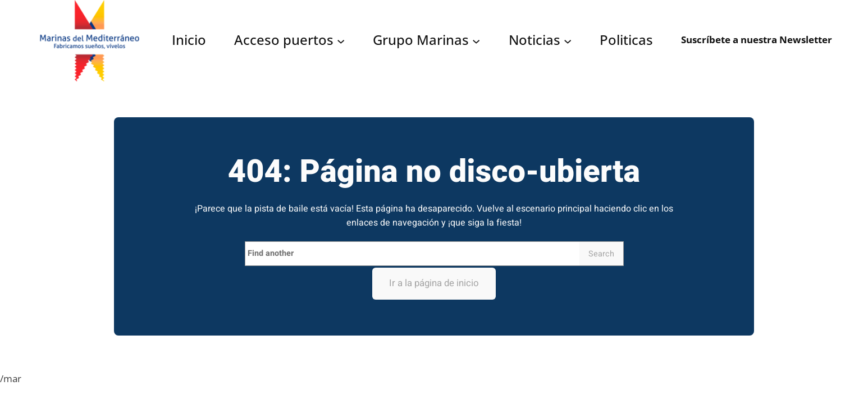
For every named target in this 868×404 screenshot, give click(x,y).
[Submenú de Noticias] (568, 40)
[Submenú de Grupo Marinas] (476, 40)
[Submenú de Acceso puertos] (341, 40)
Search (601, 254)
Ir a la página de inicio (434, 283)
